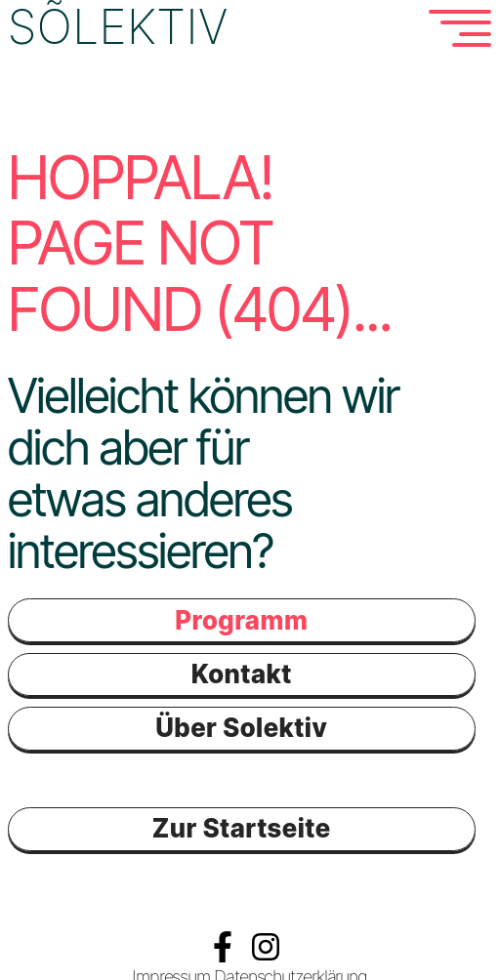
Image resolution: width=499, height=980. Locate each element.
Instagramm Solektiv (266, 945)
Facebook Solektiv (223, 945)
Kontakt (242, 673)
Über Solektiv (241, 727)
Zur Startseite (242, 827)
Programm (241, 619)
